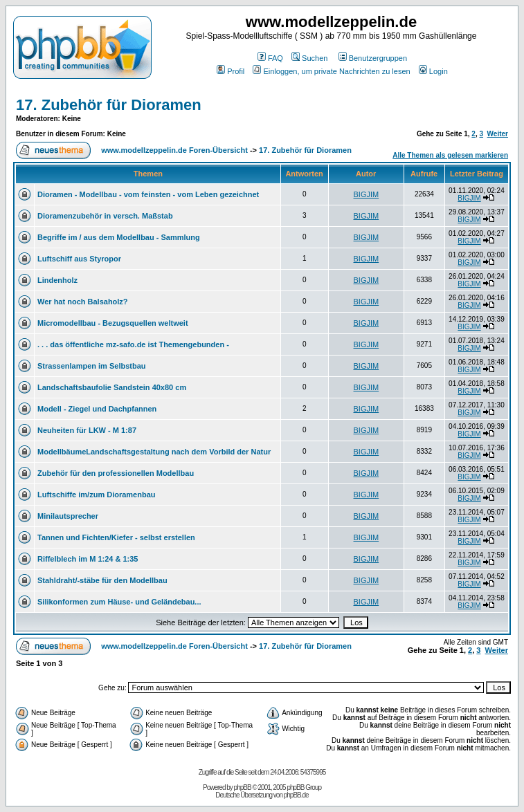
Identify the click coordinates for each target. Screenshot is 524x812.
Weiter (498, 134)
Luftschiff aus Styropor (79, 259)
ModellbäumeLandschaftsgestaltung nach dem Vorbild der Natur (154, 452)
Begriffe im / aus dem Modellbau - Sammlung (119, 237)
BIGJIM (367, 194)
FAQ (270, 58)
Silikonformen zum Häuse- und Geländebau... (119, 602)
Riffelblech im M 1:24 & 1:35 (88, 559)
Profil (231, 71)
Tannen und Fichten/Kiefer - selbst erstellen (116, 537)
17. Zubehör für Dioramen (109, 105)
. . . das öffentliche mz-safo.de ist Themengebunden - (133, 344)
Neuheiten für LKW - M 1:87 (87, 430)
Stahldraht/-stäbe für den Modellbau (102, 580)
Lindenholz (57, 280)
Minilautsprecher (68, 516)
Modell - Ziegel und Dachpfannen (97, 409)
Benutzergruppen (373, 58)
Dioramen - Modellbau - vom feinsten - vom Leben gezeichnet (148, 194)
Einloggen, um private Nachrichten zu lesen (331, 71)
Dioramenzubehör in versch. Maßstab (105, 216)
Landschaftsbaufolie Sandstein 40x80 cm (112, 387)
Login (433, 71)
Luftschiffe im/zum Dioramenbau (97, 495)
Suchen (309, 58)
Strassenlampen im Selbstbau (92, 366)
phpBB (243, 787)
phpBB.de (296, 795)
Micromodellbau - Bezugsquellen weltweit (113, 323)
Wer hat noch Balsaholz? (83, 302)
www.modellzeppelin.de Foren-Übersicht (174, 150)
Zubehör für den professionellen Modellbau (116, 473)
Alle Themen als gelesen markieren (450, 155)
